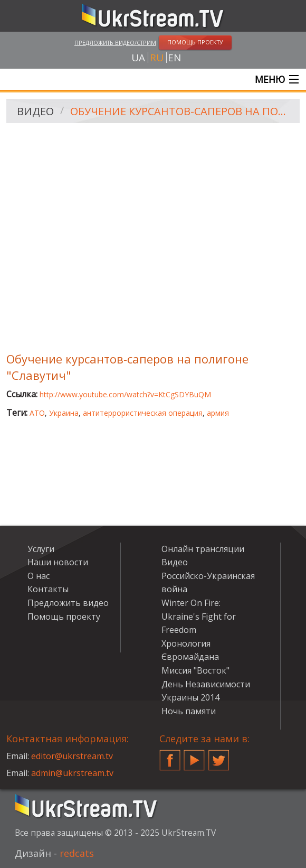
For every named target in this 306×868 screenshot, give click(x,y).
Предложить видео (68, 603)
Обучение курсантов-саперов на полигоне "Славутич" (181, 111)
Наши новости (58, 562)
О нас (39, 576)
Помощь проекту (64, 617)
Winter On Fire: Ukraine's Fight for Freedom (199, 616)
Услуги (41, 549)
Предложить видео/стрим (115, 43)
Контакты (48, 589)
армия (218, 413)
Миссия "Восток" (195, 670)
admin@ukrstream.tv (72, 773)
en (174, 58)
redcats (77, 853)
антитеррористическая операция (143, 413)
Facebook (170, 756)
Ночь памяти (189, 711)
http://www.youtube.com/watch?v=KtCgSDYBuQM (125, 394)
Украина (64, 413)
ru (157, 58)
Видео (35, 111)
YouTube (194, 756)
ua (138, 58)
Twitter (219, 756)
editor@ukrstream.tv (72, 756)
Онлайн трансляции (203, 549)
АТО (37, 413)
